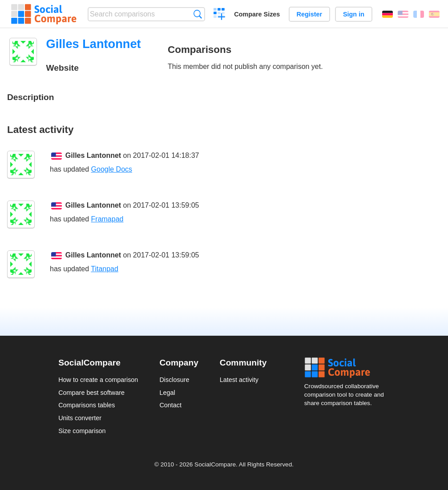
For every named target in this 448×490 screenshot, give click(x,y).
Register (310, 14)
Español (434, 14)
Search (198, 14)
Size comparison (82, 431)
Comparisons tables (87, 405)
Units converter (80, 418)
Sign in (354, 14)
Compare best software (91, 393)
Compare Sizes (257, 14)
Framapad (107, 219)
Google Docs (112, 169)
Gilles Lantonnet (93, 155)
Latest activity (239, 380)
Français (419, 14)
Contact (170, 405)
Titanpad (105, 269)
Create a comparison (220, 15)
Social (347, 368)
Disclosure (174, 380)
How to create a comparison (98, 380)
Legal (167, 393)
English (403, 14)
